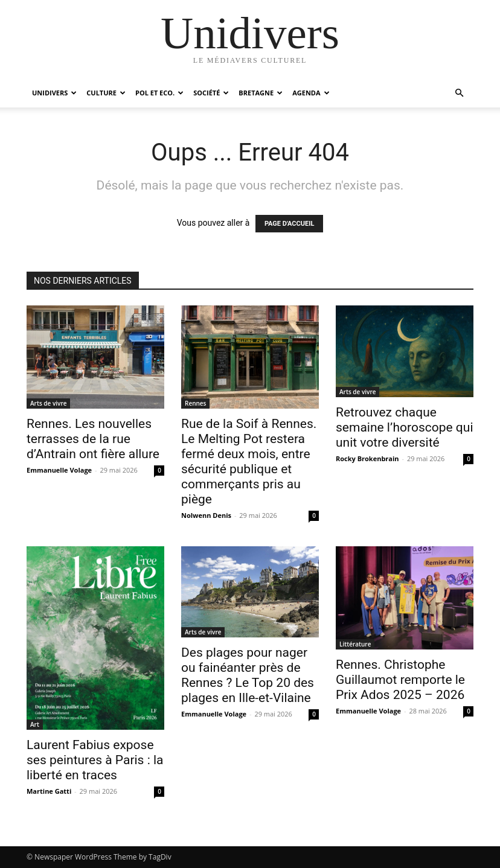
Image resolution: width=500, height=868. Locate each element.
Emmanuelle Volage (59, 470)
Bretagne (261, 93)
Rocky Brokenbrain (367, 458)
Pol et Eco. (159, 93)
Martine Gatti (49, 791)
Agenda (311, 93)
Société (211, 93)
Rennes (195, 403)
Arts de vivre (48, 403)
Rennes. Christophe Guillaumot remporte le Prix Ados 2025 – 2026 (400, 680)
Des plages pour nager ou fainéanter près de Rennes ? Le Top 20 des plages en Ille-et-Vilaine (248, 675)
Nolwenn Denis (206, 515)
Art (35, 724)
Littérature (355, 644)
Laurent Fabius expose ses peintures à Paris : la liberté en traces (95, 760)
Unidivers (54, 93)
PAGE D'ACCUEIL (290, 224)
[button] (459, 93)
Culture (106, 93)
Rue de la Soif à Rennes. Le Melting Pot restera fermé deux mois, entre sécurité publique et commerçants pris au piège (249, 461)
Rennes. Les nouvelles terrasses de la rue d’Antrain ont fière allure (93, 439)
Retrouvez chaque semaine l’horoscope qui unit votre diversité (405, 427)
